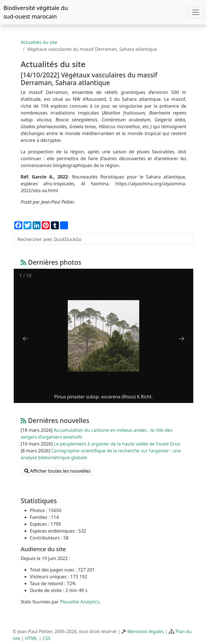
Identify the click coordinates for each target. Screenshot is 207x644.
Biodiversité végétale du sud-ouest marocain (36, 12)
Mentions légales (146, 631)
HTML (31, 638)
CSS (47, 638)
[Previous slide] (25, 339)
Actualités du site (39, 42)
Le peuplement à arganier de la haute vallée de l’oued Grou (117, 444)
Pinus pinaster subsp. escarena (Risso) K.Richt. (103, 397)
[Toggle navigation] (196, 12)
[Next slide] (182, 339)
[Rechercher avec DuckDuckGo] (103, 239)
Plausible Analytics (79, 602)
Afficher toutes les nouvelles (57, 471)
